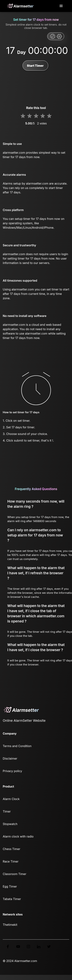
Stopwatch (10, 824)
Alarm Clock (11, 799)
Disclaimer (10, 758)
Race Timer (11, 861)
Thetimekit (10, 925)
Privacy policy (12, 771)
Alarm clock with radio (18, 836)
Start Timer (35, 66)
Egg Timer (10, 886)
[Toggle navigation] (61, 6)
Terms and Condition (17, 746)
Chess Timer (11, 849)
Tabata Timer (12, 899)
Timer (7, 811)
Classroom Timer (14, 874)
